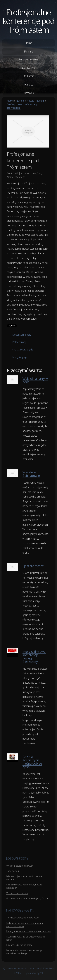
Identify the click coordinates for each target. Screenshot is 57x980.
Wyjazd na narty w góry (35, 380)
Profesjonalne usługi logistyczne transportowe (28, 931)
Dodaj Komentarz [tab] (22, 335)
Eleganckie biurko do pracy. (19, 945)
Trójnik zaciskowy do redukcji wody (23, 918)
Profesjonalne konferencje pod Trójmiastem (28, 21)
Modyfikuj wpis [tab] (20, 357)
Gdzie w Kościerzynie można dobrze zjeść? (32, 762)
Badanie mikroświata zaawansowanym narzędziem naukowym (25, 952)
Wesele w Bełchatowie (31, 474)
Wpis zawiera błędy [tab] (23, 350)
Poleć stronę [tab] (19, 342)
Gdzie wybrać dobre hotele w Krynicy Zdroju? (28, 898)
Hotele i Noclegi (35, 101)
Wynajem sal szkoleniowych (20, 866)
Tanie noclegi (13, 871)
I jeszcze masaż (33, 566)
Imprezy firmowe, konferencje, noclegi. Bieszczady (34, 657)
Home (10, 101)
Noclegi (20, 101)
